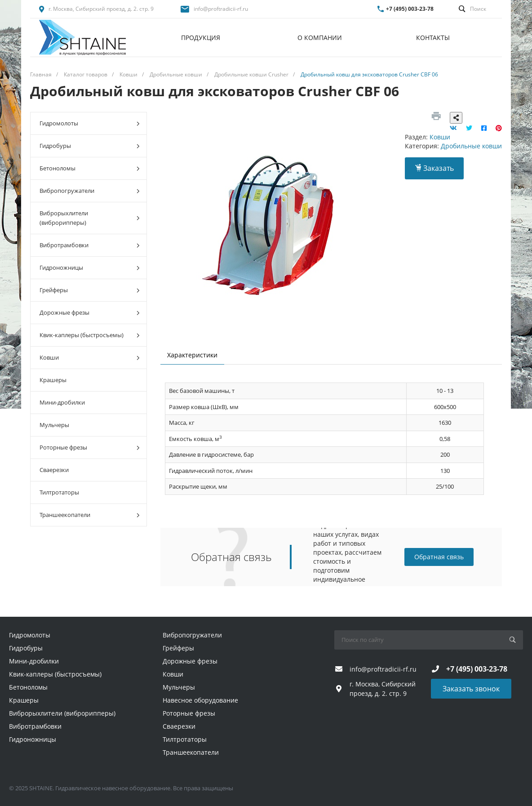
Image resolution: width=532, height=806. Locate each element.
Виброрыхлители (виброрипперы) (90, 218)
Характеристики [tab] (192, 355)
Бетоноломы (90, 168)
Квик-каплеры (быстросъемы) (90, 335)
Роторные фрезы (90, 448)
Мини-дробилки (62, 402)
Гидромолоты (90, 123)
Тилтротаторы (59, 492)
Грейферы (90, 290)
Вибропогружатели (90, 191)
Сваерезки (54, 470)
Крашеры (53, 380)
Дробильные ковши (471, 146)
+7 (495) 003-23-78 (410, 9)
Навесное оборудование (200, 700)
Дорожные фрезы (90, 313)
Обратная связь (439, 557)
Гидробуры (90, 146)
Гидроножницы (90, 268)
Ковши (90, 358)
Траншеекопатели (90, 515)
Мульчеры (54, 425)
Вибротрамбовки (90, 245)
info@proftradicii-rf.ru (221, 9)
